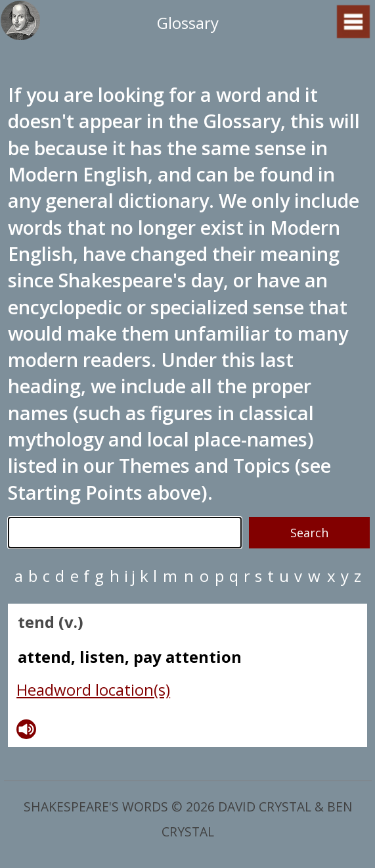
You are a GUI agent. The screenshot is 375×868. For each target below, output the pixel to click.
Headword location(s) (93, 689)
